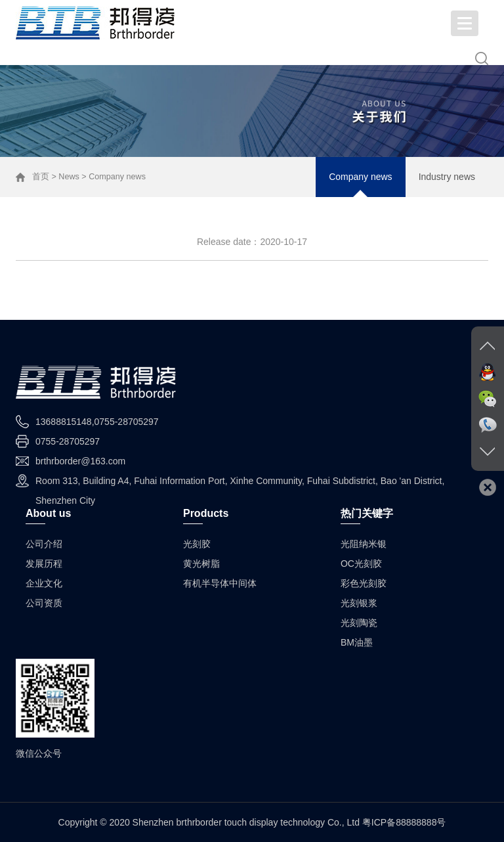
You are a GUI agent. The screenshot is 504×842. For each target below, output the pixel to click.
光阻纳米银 (364, 544)
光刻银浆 (359, 603)
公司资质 (44, 603)
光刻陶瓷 (359, 623)
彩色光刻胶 (364, 583)
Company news (361, 177)
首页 (41, 177)
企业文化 (44, 583)
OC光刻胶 (361, 564)
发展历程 (44, 564)
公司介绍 (44, 544)
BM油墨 (357, 642)
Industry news (447, 177)
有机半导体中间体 (220, 583)
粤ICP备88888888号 (404, 822)
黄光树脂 (201, 564)
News (69, 177)
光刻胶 (197, 544)
